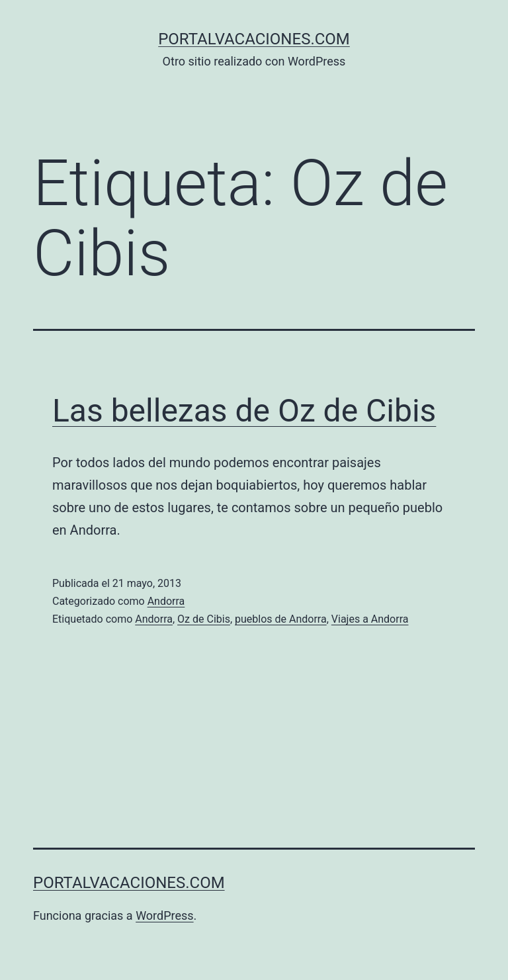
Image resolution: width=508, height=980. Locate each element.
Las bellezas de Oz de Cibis (244, 411)
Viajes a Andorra (370, 619)
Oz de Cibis (204, 619)
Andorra (166, 601)
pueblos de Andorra (281, 619)
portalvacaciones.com (254, 39)
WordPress (164, 915)
